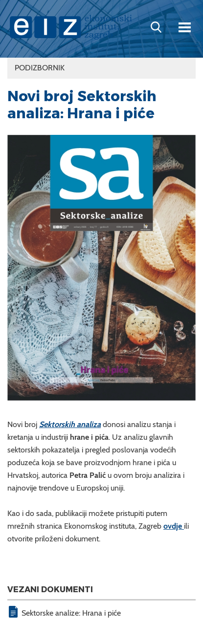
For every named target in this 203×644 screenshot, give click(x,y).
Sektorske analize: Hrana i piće (71, 613)
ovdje (174, 526)
